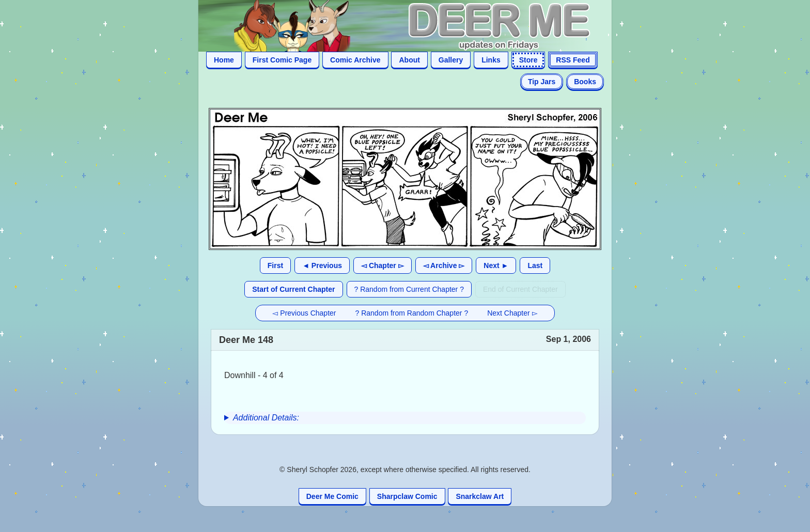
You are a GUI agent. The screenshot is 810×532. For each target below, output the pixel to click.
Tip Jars (542, 82)
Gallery (451, 60)
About (409, 60)
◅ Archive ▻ (444, 265)
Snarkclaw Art (480, 496)
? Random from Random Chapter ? (412, 313)
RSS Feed (573, 60)
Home (224, 60)
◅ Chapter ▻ (383, 265)
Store (528, 60)
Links (491, 60)
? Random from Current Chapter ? (409, 289)
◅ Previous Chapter (304, 313)
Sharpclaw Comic (407, 496)
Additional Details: (266, 418)
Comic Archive (355, 60)
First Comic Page (282, 60)
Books (585, 82)
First (275, 265)
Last (535, 265)
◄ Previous (322, 265)
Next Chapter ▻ (512, 313)
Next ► (496, 265)
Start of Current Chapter (293, 289)
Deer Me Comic (332, 496)
